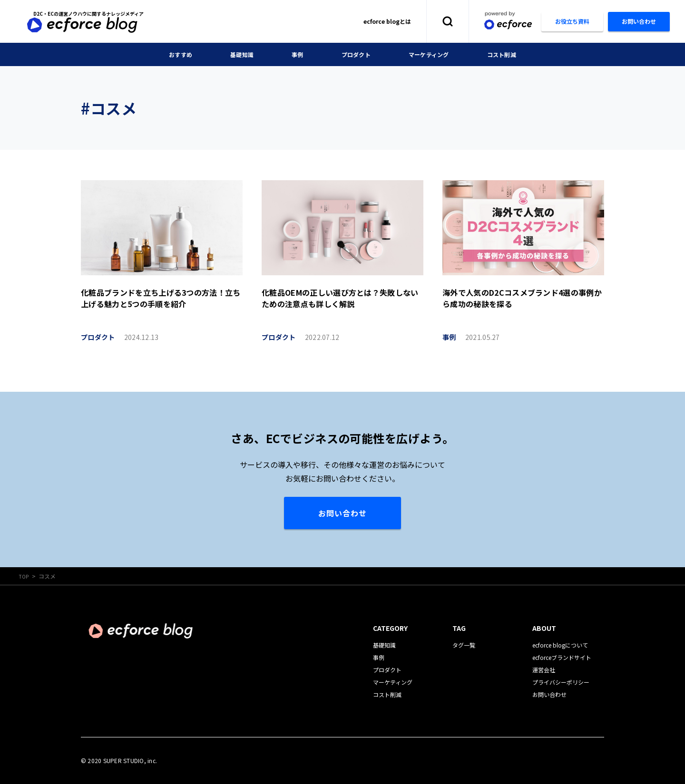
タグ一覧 (464, 645)
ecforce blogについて (560, 645)
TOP (25, 576)
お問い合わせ (342, 513)
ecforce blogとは (387, 21)
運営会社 (544, 670)
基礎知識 (235, 54)
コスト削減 (512, 54)
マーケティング (434, 54)
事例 (293, 54)
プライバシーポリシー (561, 682)
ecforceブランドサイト (562, 657)
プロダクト (355, 54)
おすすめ (170, 54)
